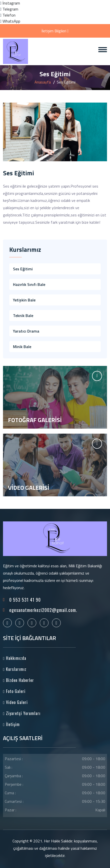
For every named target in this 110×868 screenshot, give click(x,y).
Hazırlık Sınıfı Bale (29, 284)
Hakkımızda (15, 658)
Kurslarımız (15, 669)
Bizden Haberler (18, 680)
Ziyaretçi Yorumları (22, 713)
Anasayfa (43, 82)
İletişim (11, 724)
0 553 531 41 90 (25, 600)
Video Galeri (15, 702)
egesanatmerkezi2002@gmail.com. (43, 610)
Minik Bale (22, 347)
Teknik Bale (23, 315)
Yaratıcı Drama (26, 331)
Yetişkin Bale (24, 300)
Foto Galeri (14, 691)
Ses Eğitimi (23, 269)
